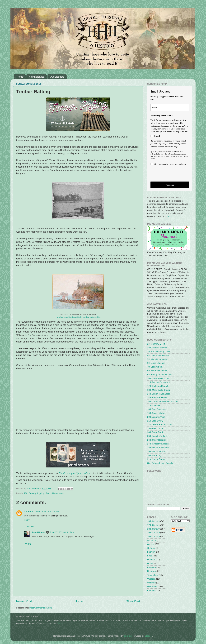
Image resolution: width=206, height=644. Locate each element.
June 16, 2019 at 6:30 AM (47, 511)
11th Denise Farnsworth (159, 382)
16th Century (153, 521)
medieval (152, 590)
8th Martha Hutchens (157, 371)
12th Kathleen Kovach (158, 386)
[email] (170, 108)
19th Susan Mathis (156, 413)
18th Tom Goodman (157, 409)
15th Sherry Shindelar (158, 398)
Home (20, 77)
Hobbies (151, 560)
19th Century (153, 533)
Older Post (133, 601)
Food (150, 556)
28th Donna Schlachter (158, 448)
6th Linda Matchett (156, 363)
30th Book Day (154, 455)
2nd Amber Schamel (157, 348)
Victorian (151, 583)
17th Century (153, 525)
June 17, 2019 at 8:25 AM (62, 532)
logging (41, 493)
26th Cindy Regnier (157, 440)
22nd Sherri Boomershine (160, 424)
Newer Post (24, 601)
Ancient (151, 544)
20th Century (153, 536)
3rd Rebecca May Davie (159, 352)
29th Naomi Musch (156, 451)
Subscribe (170, 185)
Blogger (149, 636)
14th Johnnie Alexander (159, 394)
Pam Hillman (52, 493)
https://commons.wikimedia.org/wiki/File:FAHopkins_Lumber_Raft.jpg (78, 317)
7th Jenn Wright (155, 367)
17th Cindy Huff (155, 405)
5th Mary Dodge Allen (158, 359)
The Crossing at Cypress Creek (75, 473)
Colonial (151, 548)
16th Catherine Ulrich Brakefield (163, 402)
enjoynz (128, 636)
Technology (153, 575)
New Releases (37, 77)
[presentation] (167, 174)
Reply (27, 520)
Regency (152, 571)
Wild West (152, 587)
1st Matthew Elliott (156, 344)
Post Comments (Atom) (41, 608)
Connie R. (29, 511)
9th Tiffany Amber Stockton (160, 375)
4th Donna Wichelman (158, 355)
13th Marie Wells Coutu (159, 390)
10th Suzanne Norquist (158, 378)
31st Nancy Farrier (156, 459)
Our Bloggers (57, 77)
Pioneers (152, 567)
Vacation (151, 579)
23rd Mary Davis (155, 428)
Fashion (151, 552)
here (170, 216)
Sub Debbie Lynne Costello (160, 463)
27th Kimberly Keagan (158, 444)
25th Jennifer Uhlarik (157, 436)
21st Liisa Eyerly (155, 421)
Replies (31, 526)
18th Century (30, 493)
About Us (152, 540)
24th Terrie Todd (155, 432)
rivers (62, 493)
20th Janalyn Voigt (156, 417)
